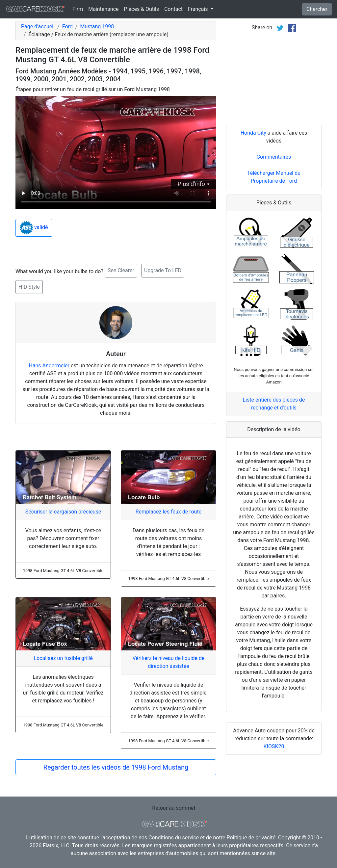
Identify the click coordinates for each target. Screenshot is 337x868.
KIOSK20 (274, 746)
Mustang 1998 (97, 26)
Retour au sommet (174, 808)
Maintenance (103, 9)
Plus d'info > (194, 184)
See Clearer (121, 270)
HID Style (29, 287)
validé (34, 228)
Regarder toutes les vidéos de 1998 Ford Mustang (116, 767)
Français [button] (198, 9)
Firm (78, 9)
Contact (173, 9)
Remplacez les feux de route (168, 512)
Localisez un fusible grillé (63, 658)
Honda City (253, 133)
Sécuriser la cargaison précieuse (63, 512)
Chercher (317, 9)
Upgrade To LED (163, 270)
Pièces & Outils (142, 9)
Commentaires (274, 157)
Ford (67, 26)
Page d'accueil (38, 26)
